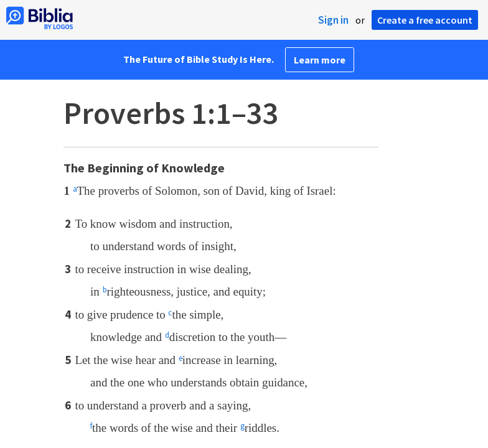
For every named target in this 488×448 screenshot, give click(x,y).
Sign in (333, 20)
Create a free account (425, 20)
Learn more (320, 60)
